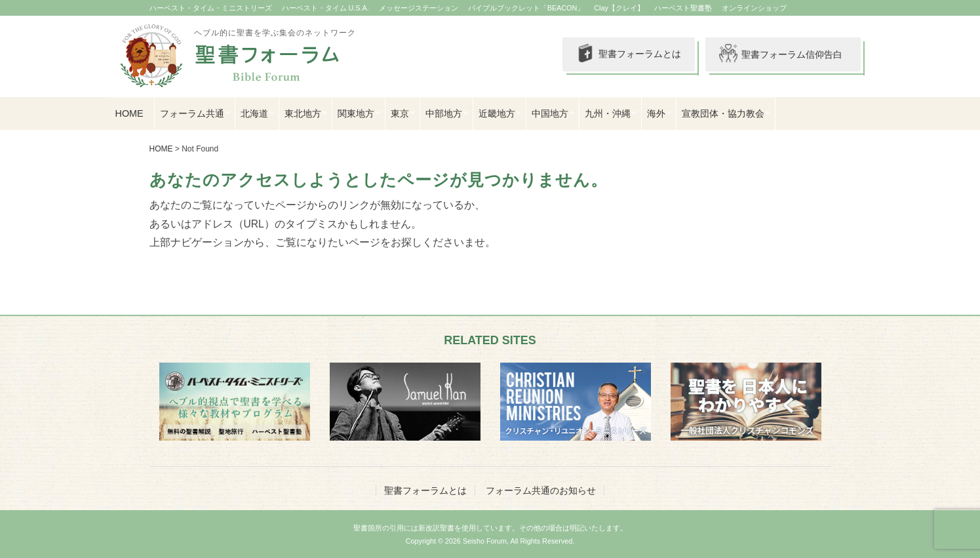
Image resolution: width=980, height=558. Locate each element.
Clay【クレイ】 (619, 8)
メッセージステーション (419, 8)
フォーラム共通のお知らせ (541, 490)
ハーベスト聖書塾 (683, 8)
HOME (129, 113)
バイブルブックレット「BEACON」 (526, 8)
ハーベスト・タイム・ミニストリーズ (211, 8)
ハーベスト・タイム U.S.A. (325, 8)
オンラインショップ (754, 8)
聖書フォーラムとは (628, 54)
